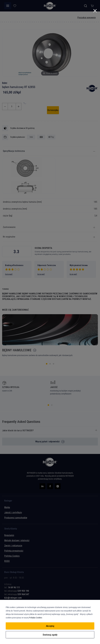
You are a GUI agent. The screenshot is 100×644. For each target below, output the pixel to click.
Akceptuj (50, 626)
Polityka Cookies (36, 618)
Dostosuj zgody (50, 635)
